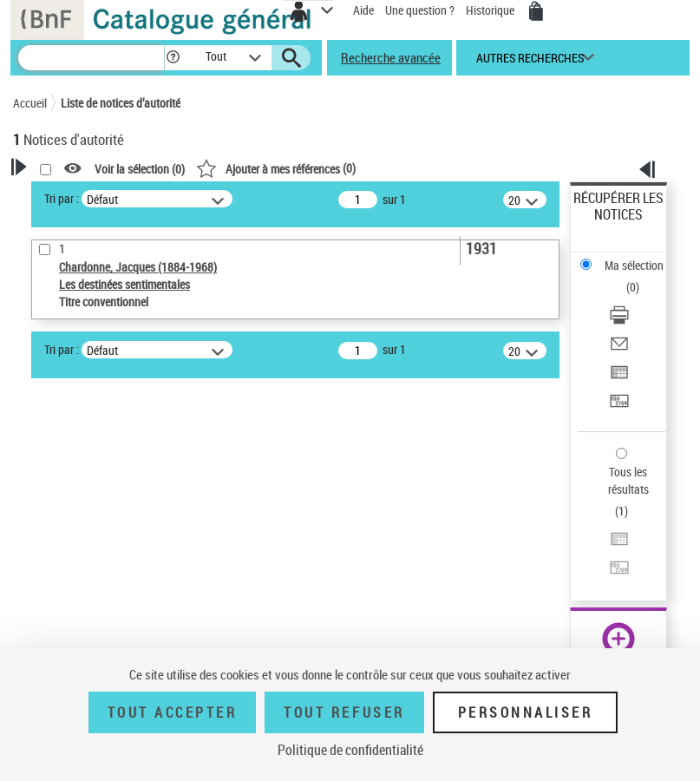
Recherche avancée (391, 57)
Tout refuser (344, 712)
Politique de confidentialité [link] (350, 750)
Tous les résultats (628, 480)
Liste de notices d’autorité (121, 103)
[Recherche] (91, 58)
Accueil (30, 103)
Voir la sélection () (140, 169)
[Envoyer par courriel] (619, 349)
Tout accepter (173, 712)
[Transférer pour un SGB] (619, 407)
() (276, 168)
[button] (173, 58)
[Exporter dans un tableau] (619, 378)
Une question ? (420, 10)
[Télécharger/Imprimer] (619, 321)
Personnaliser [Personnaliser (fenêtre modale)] (526, 712)
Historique (491, 10)
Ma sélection (634, 265)
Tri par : (62, 198)
